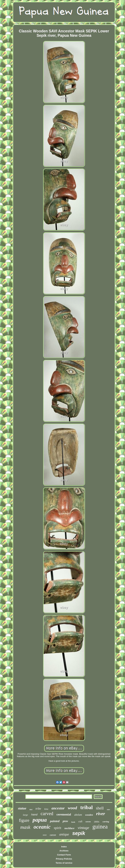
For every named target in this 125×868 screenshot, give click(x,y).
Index (64, 847)
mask (25, 827)
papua (40, 820)
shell (100, 808)
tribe (38, 809)
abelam (78, 815)
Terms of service (64, 863)
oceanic (42, 827)
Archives (64, 851)
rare (108, 809)
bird (31, 810)
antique (64, 834)
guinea (100, 827)
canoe (53, 835)
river (101, 814)
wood (72, 808)
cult (80, 821)
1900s (97, 822)
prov (65, 821)
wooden (89, 815)
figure (24, 820)
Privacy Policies (64, 859)
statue (22, 808)
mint (45, 835)
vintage (83, 828)
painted (55, 821)
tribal (86, 807)
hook (73, 822)
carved (47, 814)
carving (106, 822)
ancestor (58, 808)
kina (46, 809)
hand (34, 815)
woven (88, 822)
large (25, 815)
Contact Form (64, 855)
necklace (69, 828)
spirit (58, 828)
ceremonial (64, 814)
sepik (79, 833)
